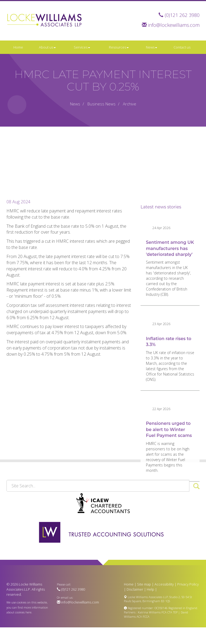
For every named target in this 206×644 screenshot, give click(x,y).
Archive (130, 104)
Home (18, 47)
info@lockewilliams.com (174, 25)
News (152, 47)
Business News (102, 104)
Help (150, 589)
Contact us (182, 47)
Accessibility (164, 584)
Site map (144, 584)
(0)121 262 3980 (182, 15)
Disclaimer (135, 589)
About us (47, 47)
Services (82, 47)
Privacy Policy (188, 584)
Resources (119, 47)
